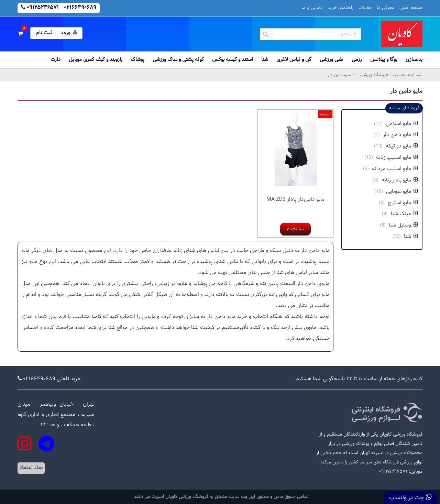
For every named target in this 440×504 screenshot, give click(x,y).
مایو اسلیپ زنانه (397, 158)
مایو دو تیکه (402, 146)
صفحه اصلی (411, 8)
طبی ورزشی (332, 60)
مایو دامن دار (400, 135)
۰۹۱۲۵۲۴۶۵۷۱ (43, 8)
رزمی (357, 60)
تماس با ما (312, 8)
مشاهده (295, 229)
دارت (56, 60)
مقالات (365, 8)
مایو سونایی (402, 192)
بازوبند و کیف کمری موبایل (96, 60)
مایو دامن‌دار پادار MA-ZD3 (295, 200)
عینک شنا (404, 214)
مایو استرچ (403, 203)
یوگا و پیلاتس (384, 60)
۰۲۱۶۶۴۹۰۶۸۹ (80, 8)
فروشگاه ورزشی (373, 75)
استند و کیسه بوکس (233, 60)
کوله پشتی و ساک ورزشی (178, 60)
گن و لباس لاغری (294, 60)
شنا (265, 60)
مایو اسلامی (402, 124)
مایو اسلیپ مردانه (395, 169)
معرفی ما (386, 8)
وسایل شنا (403, 225)
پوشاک (137, 60)
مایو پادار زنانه (400, 180)
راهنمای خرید (340, 8)
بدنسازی (414, 60)
